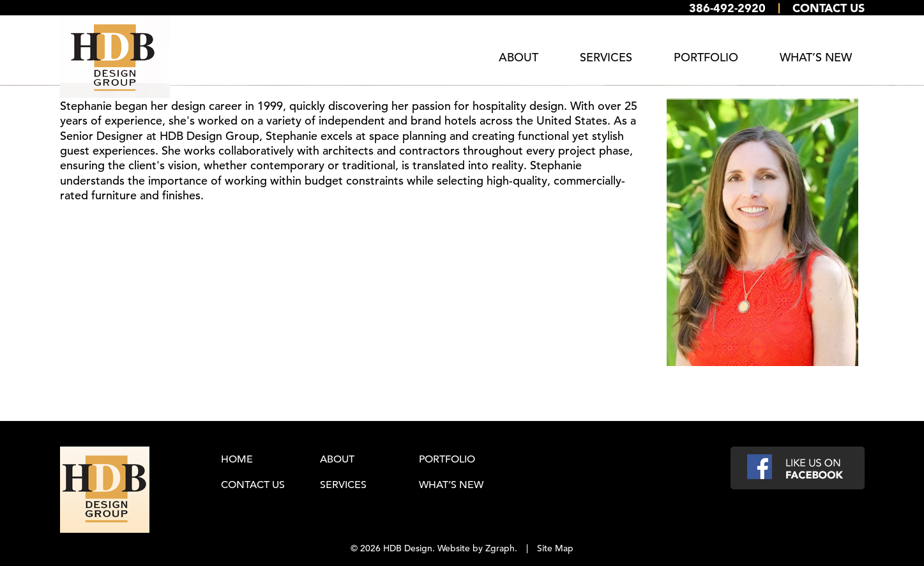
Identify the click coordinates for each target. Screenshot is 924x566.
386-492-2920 (727, 8)
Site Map (555, 547)
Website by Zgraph (476, 547)
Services (606, 57)
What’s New (816, 57)
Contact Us (829, 8)
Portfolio (706, 57)
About (519, 57)
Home (237, 459)
